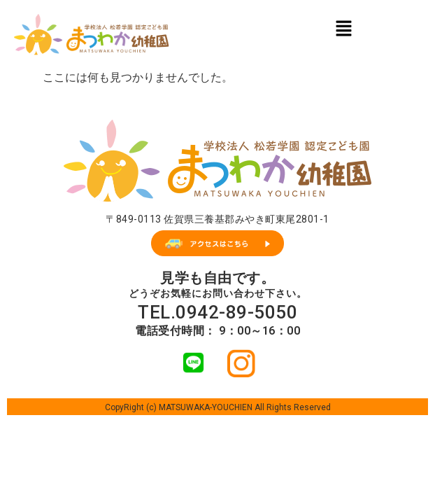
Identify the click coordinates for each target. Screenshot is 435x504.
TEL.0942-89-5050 (217, 312)
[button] (343, 28)
